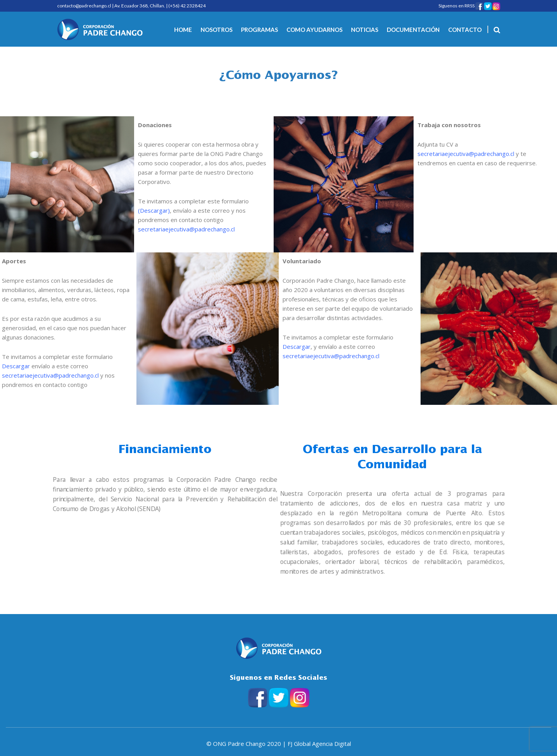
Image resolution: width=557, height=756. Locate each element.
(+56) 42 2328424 (187, 6)
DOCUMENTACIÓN (413, 30)
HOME (183, 30)
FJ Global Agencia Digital (319, 744)
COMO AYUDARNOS (314, 30)
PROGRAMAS (259, 30)
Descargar (154, 210)
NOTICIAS (365, 30)
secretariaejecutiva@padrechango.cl (186, 229)
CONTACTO (465, 30)
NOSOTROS (217, 30)
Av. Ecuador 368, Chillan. (140, 6)
